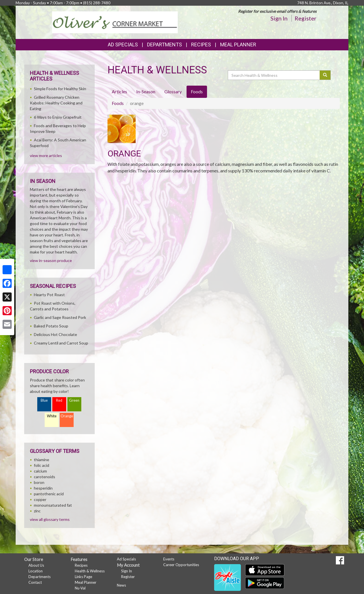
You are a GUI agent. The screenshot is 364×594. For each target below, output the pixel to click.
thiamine (42, 460)
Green (74, 400)
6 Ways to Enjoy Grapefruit (58, 117)
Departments (40, 577)
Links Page (83, 577)
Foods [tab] (197, 91)
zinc (37, 511)
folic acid (42, 465)
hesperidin (43, 488)
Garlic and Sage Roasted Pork (60, 317)
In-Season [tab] (146, 91)
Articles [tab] (119, 91)
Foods (118, 103)
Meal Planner (238, 45)
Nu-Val (80, 588)
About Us (36, 565)
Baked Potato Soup (51, 326)
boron (39, 482)
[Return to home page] (115, 22)
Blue (44, 400)
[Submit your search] (325, 75)
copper (40, 499)
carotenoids (45, 477)
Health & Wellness (90, 571)
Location (36, 571)
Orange (67, 416)
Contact (35, 582)
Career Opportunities (181, 565)
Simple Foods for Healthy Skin (60, 89)
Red (59, 400)
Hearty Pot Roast (49, 295)
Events (169, 559)
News (121, 585)
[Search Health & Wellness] (274, 75)
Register (306, 18)
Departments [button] (165, 45)
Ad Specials (123, 45)
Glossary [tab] (173, 91)
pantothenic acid (49, 494)
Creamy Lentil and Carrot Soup (61, 343)
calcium (40, 471)
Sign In (279, 18)
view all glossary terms (50, 519)
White (52, 416)
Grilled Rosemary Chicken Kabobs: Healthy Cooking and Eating (56, 103)
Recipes (201, 45)
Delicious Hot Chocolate (55, 334)
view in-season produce (51, 260)
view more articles (46, 155)
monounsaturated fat (53, 505)
